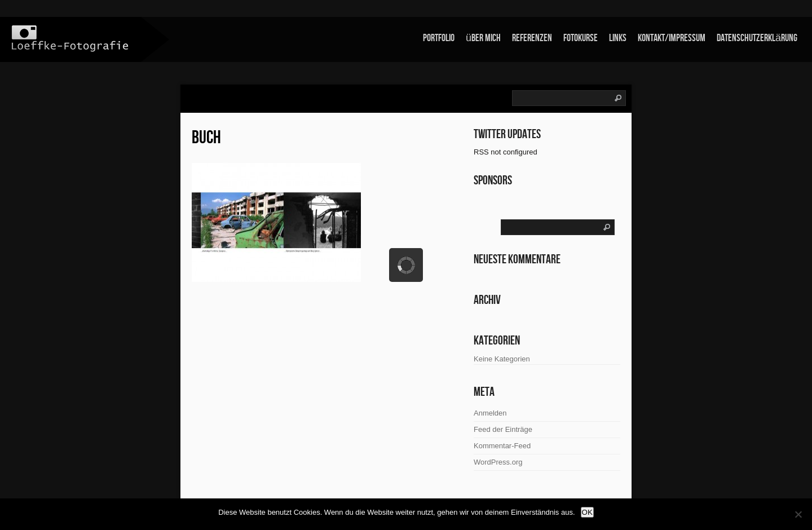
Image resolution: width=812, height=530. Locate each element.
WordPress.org (498, 462)
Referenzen (532, 38)
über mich (483, 38)
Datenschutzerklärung (757, 38)
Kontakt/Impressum (672, 38)
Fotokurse (581, 38)
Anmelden (490, 413)
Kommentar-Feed (502, 446)
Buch (206, 138)
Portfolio (439, 38)
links (618, 38)
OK (587, 512)
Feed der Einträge (503, 429)
